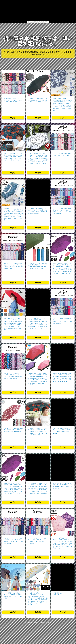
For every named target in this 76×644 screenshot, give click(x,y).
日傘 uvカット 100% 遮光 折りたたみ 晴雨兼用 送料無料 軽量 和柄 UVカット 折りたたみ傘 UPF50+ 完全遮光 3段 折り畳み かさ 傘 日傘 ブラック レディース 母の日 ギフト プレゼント (13, 157)
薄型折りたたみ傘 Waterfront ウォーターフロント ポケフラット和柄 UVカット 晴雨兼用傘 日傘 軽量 (13, 100)
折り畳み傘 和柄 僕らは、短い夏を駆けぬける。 (38, 41)
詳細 (13, 118)
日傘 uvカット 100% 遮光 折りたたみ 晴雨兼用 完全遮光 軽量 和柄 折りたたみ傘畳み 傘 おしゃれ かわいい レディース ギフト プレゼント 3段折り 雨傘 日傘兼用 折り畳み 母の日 (38, 431)
